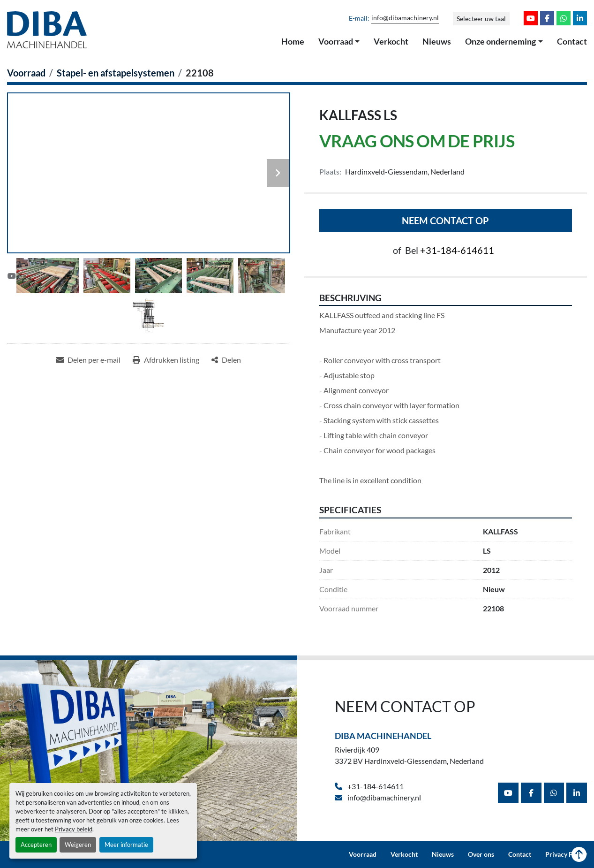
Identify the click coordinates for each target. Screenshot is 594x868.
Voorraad (336, 41)
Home (293, 41)
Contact (572, 41)
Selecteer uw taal (481, 19)
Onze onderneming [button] (500, 41)
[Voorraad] (26, 73)
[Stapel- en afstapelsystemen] (116, 73)
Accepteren (36, 845)
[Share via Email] (88, 360)
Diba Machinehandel (383, 736)
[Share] (226, 360)
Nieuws (437, 41)
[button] (339, 42)
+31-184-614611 (457, 250)
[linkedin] (580, 18)
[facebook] (547, 18)
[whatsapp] (564, 18)
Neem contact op (445, 221)
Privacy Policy (566, 854)
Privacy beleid (74, 829)
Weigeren (78, 845)
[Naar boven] (579, 854)
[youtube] (531, 18)
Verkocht (391, 41)
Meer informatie (126, 845)
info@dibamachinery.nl (405, 18)
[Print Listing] (166, 360)
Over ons (481, 854)
